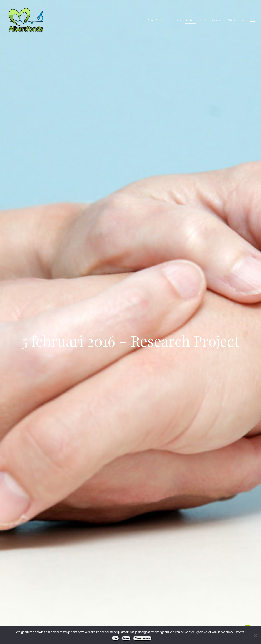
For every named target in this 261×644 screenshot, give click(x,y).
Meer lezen (142, 638)
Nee (126, 638)
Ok (115, 638)
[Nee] (255, 635)
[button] (252, 20)
